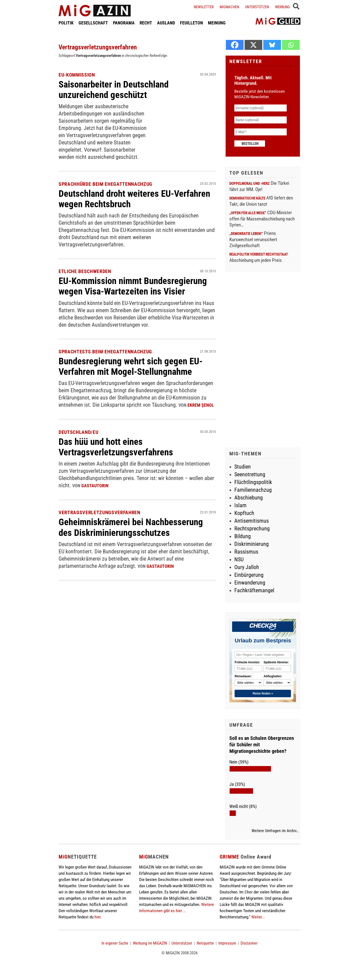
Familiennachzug (253, 490)
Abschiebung (249, 498)
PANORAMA (124, 23)
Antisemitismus (252, 521)
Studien (243, 467)
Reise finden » (263, 693)
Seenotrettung (250, 474)
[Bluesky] (272, 45)
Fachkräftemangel (254, 590)
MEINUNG (217, 23)
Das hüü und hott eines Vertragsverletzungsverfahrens (118, 446)
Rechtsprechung (252, 529)
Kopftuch (244, 513)
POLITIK (66, 23)
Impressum (227, 943)
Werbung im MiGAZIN (150, 943)
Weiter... (258, 917)
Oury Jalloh (247, 567)
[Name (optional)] (261, 120)
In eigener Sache (115, 943)
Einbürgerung (249, 575)
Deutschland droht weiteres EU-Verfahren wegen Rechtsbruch (119, 198)
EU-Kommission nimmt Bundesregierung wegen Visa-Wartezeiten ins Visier (136, 286)
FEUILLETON (191, 23)
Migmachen (229, 7)
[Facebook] (235, 45)
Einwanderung (250, 583)
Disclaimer (249, 943)
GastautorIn (95, 485)
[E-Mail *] (261, 132)
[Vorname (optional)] (261, 108)
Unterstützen (257, 7)
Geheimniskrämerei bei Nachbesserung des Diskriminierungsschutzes (133, 527)
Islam (240, 505)
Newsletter (204, 7)
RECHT (146, 23)
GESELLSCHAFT (93, 23)
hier (97, 917)
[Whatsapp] (291, 45)
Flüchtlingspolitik (253, 482)
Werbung (282, 7)
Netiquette (205, 943)
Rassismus (246, 552)
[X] (253, 45)
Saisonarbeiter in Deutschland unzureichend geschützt (116, 90)
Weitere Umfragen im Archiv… (275, 831)
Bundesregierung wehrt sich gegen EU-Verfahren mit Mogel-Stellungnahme (133, 366)
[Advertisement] (263, 360)
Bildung (243, 536)
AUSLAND (166, 23)
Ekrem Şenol (201, 405)
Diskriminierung (252, 544)
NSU (239, 559)
